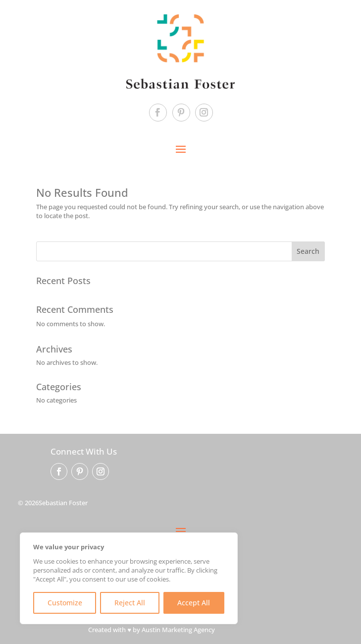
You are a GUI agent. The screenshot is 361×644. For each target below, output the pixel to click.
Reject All (130, 603)
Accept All (194, 603)
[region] (129, 578)
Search (308, 251)
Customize (65, 603)
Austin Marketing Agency (178, 630)
